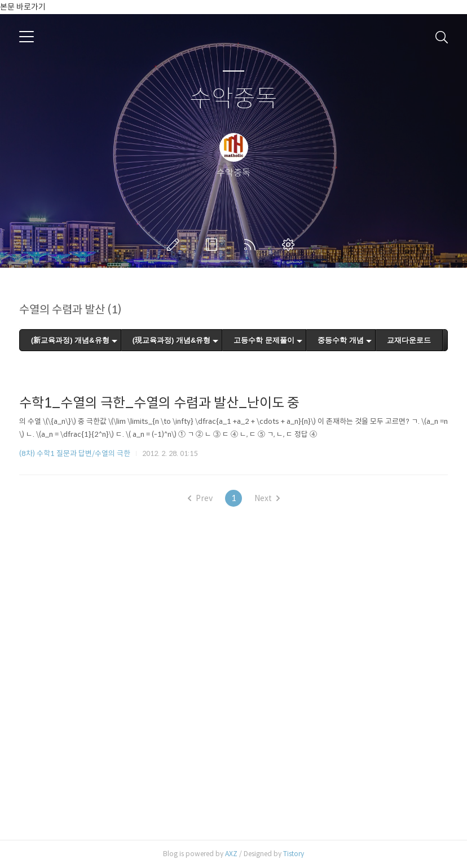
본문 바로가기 (23, 7)
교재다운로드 (409, 340)
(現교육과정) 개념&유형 (172, 340)
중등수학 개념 (341, 340)
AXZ (231, 854)
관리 (290, 245)
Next (267, 498)
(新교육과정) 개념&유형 (70, 340)
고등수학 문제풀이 (264, 340)
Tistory (294, 854)
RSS (252, 245)
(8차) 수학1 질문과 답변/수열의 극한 (75, 453)
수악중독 (233, 99)
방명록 (214, 245)
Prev (200, 498)
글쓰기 (175, 245)
